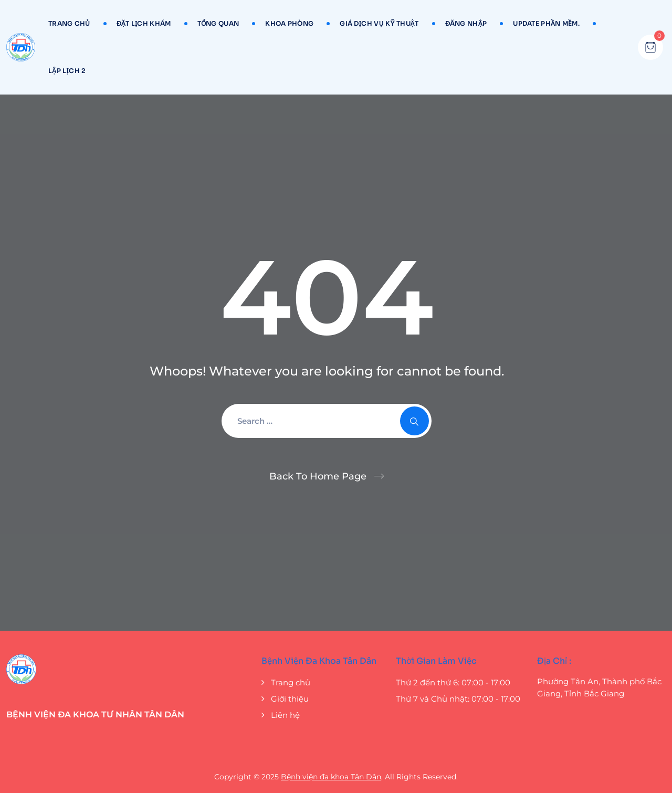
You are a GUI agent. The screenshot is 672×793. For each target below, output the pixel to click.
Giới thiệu (290, 699)
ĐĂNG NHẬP (466, 23)
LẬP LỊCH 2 (67, 71)
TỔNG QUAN (218, 23)
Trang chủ (291, 682)
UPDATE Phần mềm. (546, 23)
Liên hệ (285, 715)
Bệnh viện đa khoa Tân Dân (331, 777)
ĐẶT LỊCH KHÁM (144, 23)
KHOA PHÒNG (289, 23)
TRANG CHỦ (69, 23)
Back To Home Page (318, 476)
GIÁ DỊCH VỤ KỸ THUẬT (379, 23)
